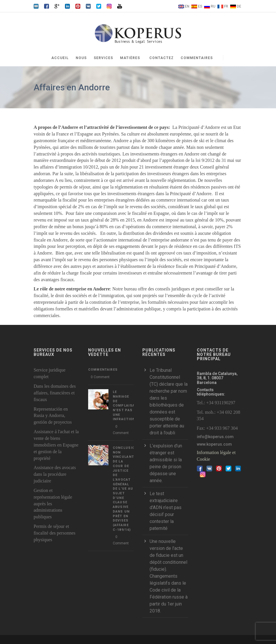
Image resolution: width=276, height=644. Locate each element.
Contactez (161, 58)
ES (200, 6)
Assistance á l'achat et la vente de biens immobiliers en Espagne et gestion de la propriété (56, 445)
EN (187, 6)
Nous (81, 58)
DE (239, 6)
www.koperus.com (214, 444)
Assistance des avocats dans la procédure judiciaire (55, 474)
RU (213, 6)
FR (226, 6)
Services (103, 58)
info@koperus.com (215, 437)
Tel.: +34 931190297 (216, 403)
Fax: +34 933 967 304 (217, 428)
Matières (130, 58)
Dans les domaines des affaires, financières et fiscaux (55, 393)
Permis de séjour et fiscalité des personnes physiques (55, 533)
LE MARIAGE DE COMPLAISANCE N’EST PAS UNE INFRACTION (128, 406)
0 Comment (100, 377)
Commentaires (197, 58)
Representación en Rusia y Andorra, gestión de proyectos (53, 416)
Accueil (60, 58)
